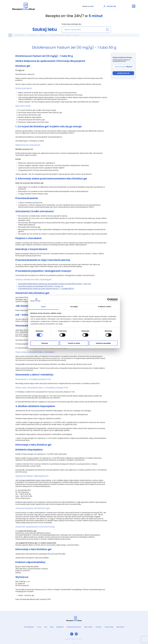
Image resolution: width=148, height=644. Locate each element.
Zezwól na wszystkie (103, 343)
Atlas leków (32, 35)
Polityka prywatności (74, 627)
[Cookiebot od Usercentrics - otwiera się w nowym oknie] (109, 300)
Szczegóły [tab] (74, 307)
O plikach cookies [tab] (105, 307)
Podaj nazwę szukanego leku (71, 24)
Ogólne (42, 35)
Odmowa (45, 343)
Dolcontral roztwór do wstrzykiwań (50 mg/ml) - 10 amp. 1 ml (41, 286)
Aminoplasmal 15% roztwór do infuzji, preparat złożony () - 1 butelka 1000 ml (46, 289)
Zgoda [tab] (43, 307)
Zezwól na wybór (74, 343)
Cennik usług (109, 627)
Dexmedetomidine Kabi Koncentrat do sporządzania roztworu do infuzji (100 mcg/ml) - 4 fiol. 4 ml (54, 284)
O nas (39, 627)
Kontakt (98, 627)
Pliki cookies (88, 627)
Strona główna (19, 35)
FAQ (46, 627)
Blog (52, 627)
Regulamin (60, 627)
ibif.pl (81, 639)
